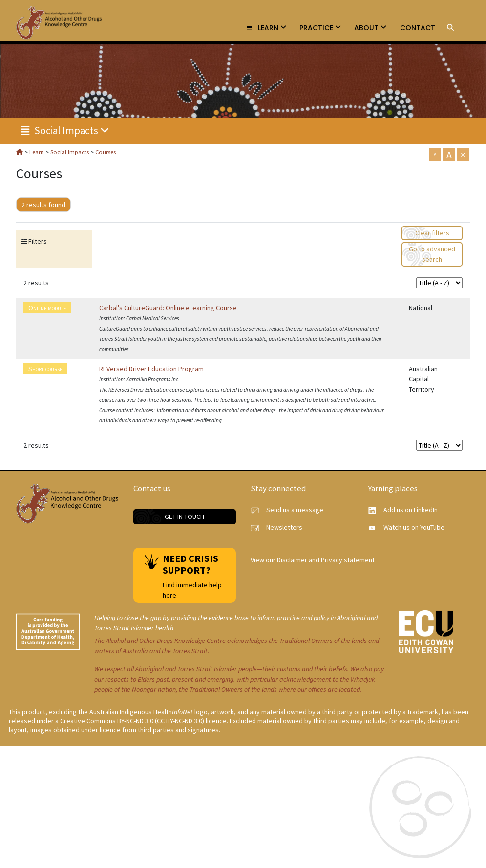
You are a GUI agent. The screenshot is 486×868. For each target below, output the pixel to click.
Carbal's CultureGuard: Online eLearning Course (168, 308)
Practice (320, 28)
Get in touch (184, 517)
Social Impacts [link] (65, 131)
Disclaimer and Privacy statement (326, 560)
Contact (418, 28)
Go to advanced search (432, 254)
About (370, 28)
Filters (37, 241)
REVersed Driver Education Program (151, 369)
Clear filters (432, 233)
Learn (266, 28)
